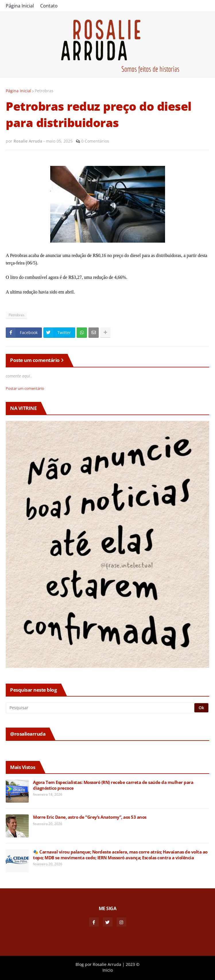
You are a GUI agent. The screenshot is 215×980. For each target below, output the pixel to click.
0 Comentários (95, 141)
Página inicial (19, 91)
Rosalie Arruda (107, 964)
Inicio (108, 970)
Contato (49, 6)
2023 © (133, 964)
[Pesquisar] (100, 708)
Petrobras (44, 91)
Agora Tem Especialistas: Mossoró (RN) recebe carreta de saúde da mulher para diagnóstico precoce (113, 785)
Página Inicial (20, 6)
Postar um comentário (25, 388)
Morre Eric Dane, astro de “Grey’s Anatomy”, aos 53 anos (90, 817)
